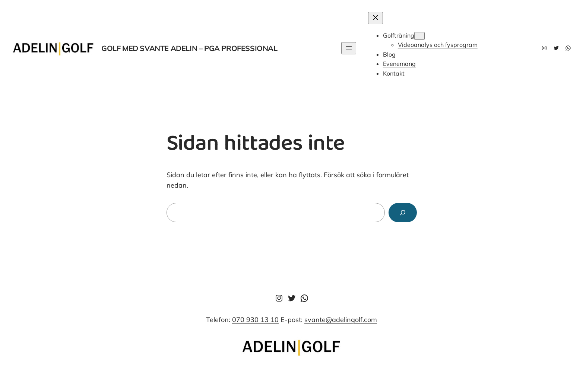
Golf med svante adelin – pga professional (189, 48)
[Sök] (403, 213)
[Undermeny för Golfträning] (419, 36)
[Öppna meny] (349, 48)
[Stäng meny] (376, 18)
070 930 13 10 (255, 320)
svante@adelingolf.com (341, 320)
